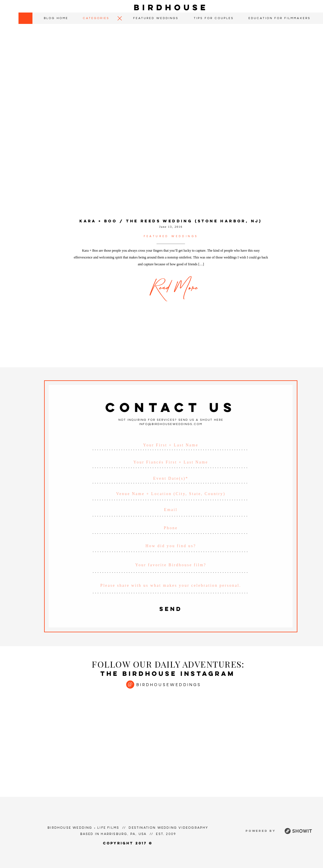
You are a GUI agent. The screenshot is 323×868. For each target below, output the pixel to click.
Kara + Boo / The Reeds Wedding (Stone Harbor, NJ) (171, 221)
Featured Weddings (171, 236)
